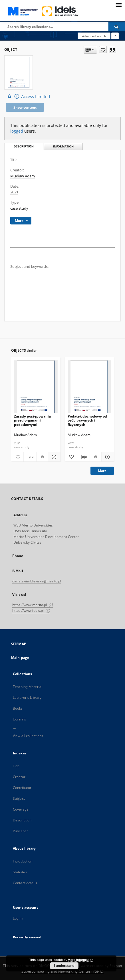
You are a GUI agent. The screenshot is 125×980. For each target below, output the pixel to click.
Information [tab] (63, 146)
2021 (14, 192)
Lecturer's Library (27, 697)
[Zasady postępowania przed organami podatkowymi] (36, 387)
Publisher (20, 831)
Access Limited (28, 96)
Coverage (21, 809)
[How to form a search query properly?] (115, 36)
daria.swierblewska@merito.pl (37, 581)
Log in (18, 918)
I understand (64, 966)
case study (19, 208)
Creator (19, 777)
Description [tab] (24, 146)
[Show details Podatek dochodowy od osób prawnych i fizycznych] (107, 457)
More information (80, 960)
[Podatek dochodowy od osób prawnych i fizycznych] (89, 387)
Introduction (23, 861)
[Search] (117, 27)
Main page (20, 658)
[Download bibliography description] (30, 457)
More (102, 471)
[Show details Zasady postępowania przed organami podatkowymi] (53, 457)
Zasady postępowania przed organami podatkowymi (32, 420)
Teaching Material (28, 687)
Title (16, 766)
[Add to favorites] (103, 50)
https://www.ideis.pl (31, 611)
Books (18, 708)
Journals (19, 719)
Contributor (22, 788)
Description (22, 820)
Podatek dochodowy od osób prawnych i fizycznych (87, 420)
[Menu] (118, 5)
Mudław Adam (23, 176)
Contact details (25, 883)
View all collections (28, 736)
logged (17, 131)
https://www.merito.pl (33, 605)
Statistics (20, 872)
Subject (19, 798)
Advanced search (94, 36)
